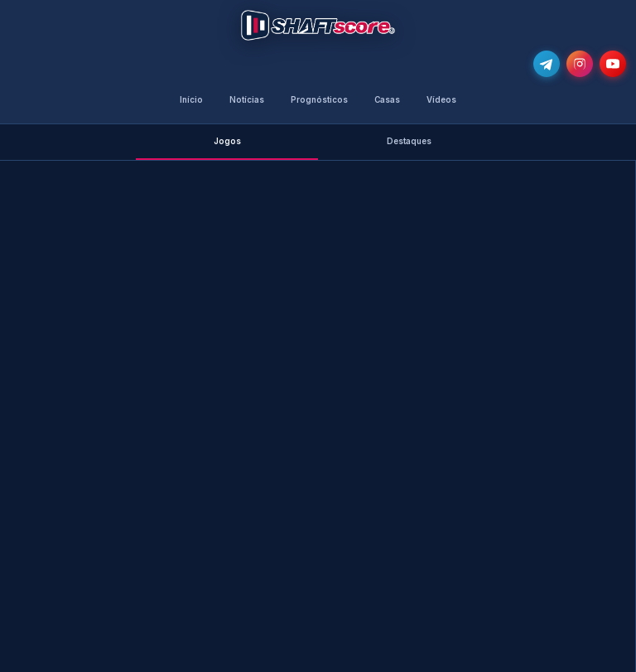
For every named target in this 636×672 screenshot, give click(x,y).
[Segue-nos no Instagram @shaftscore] (580, 64)
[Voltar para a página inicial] (318, 25)
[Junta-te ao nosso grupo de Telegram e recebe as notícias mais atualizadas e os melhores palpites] (547, 64)
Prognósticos (319, 100)
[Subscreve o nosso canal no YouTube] (613, 64)
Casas (387, 100)
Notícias (247, 100)
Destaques (409, 141)
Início (191, 100)
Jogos (227, 141)
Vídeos (441, 100)
